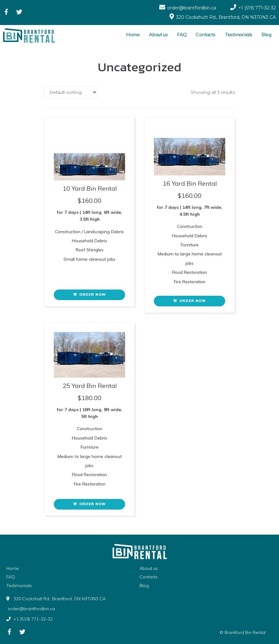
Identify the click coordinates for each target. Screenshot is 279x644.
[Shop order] (71, 92)
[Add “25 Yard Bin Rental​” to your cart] (89, 504)
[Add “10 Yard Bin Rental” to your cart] (89, 295)
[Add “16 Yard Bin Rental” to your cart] (190, 301)
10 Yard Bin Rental (90, 188)
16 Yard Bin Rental (190, 183)
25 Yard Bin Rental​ (90, 386)
